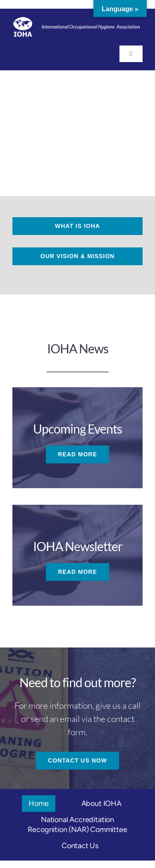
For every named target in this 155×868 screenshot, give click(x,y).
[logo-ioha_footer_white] (77, 21)
